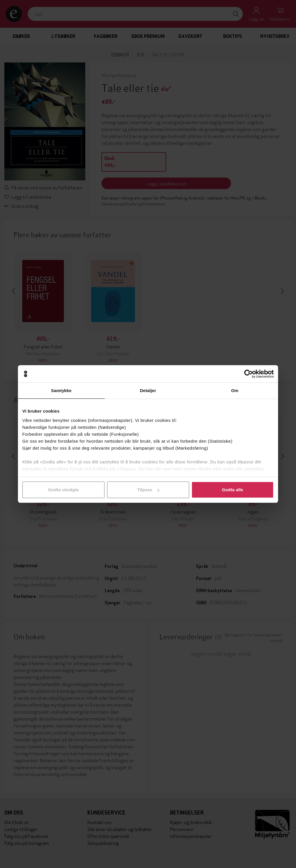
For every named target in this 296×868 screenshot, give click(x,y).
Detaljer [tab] (148, 390)
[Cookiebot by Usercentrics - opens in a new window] (248, 374)
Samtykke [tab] (61, 390)
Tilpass (148, 490)
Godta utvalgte (63, 490)
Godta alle (233, 490)
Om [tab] (235, 390)
